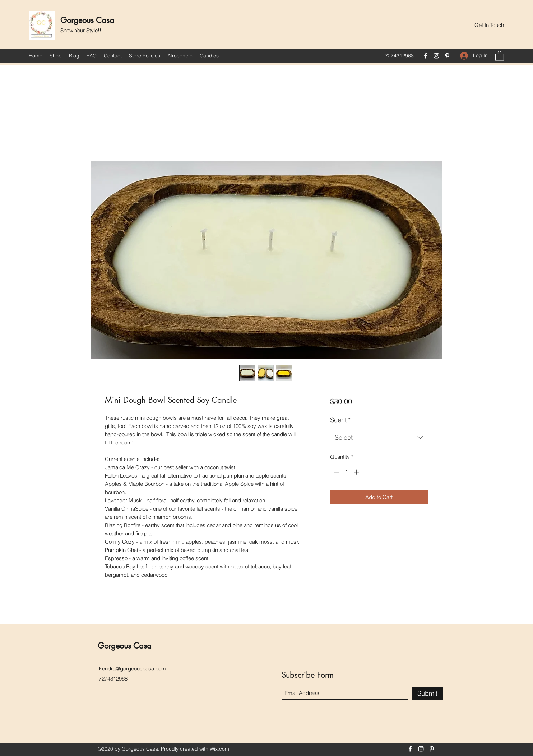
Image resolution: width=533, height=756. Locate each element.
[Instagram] (436, 56)
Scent (340, 420)
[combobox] (379, 438)
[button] (489, 25)
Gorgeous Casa (87, 20)
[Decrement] (336, 472)
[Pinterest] (447, 56)
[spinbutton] (346, 472)
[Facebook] (426, 56)
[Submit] (427, 693)
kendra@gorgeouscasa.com (133, 669)
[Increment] (357, 472)
